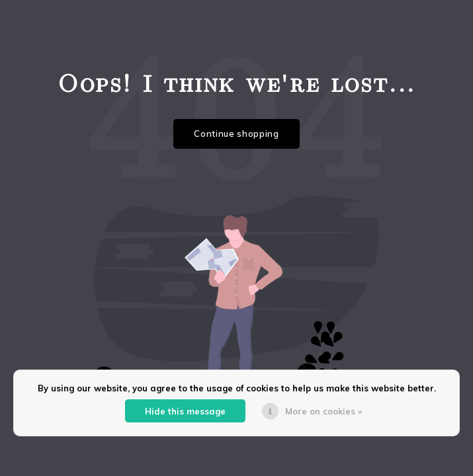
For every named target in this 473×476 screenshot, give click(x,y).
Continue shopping (236, 134)
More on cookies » (323, 411)
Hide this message (185, 411)
